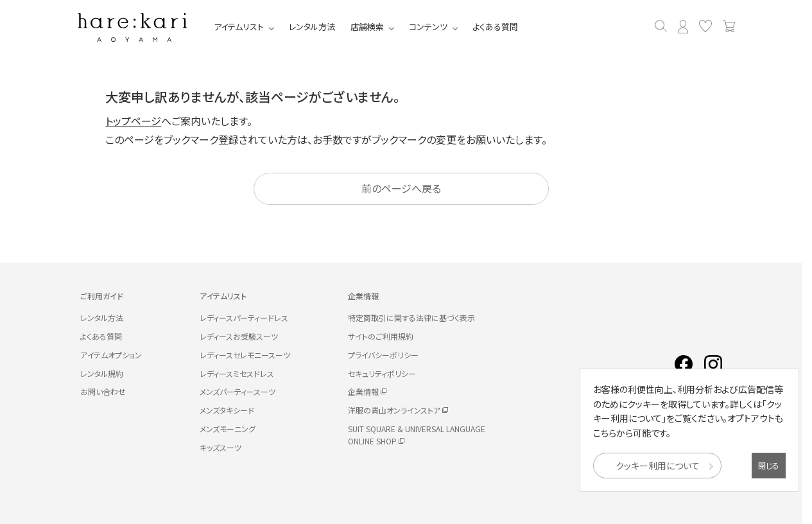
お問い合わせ (103, 391)
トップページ (133, 121)
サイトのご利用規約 (381, 336)
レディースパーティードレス (244, 318)
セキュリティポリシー (382, 373)
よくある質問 (495, 27)
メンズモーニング (228, 429)
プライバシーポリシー (383, 355)
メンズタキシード (227, 410)
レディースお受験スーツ (239, 336)
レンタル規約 (102, 373)
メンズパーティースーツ (238, 391)
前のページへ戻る (401, 188)
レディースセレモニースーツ (245, 355)
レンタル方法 (312, 27)
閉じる (769, 465)
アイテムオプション (111, 355)
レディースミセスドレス (237, 373)
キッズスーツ (220, 447)
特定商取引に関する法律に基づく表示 (411, 318)
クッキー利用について (658, 466)
